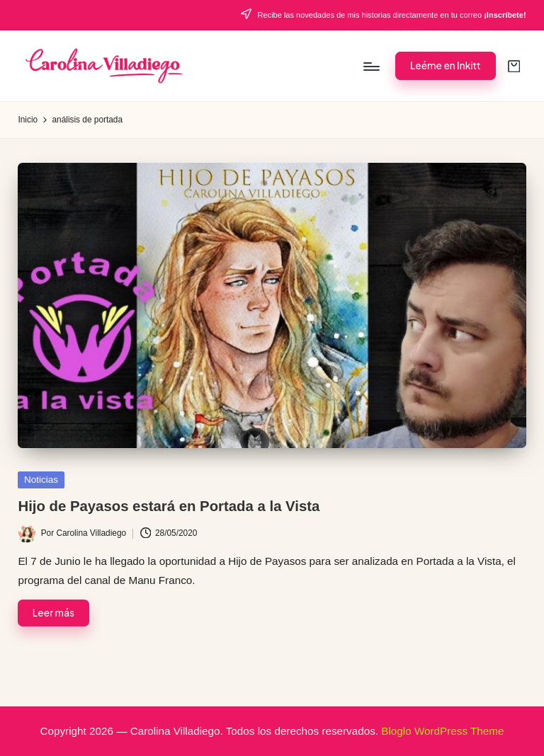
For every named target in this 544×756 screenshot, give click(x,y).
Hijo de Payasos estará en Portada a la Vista (169, 506)
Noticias (41, 480)
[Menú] (371, 66)
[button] (446, 66)
